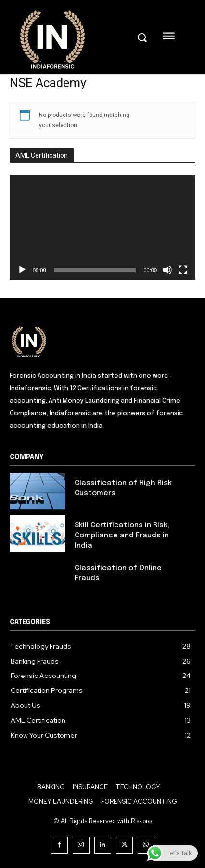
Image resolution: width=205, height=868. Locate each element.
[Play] (22, 270)
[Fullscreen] (183, 270)
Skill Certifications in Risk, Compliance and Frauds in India (122, 536)
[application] (102, 227)
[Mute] (167, 270)
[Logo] (102, 341)
